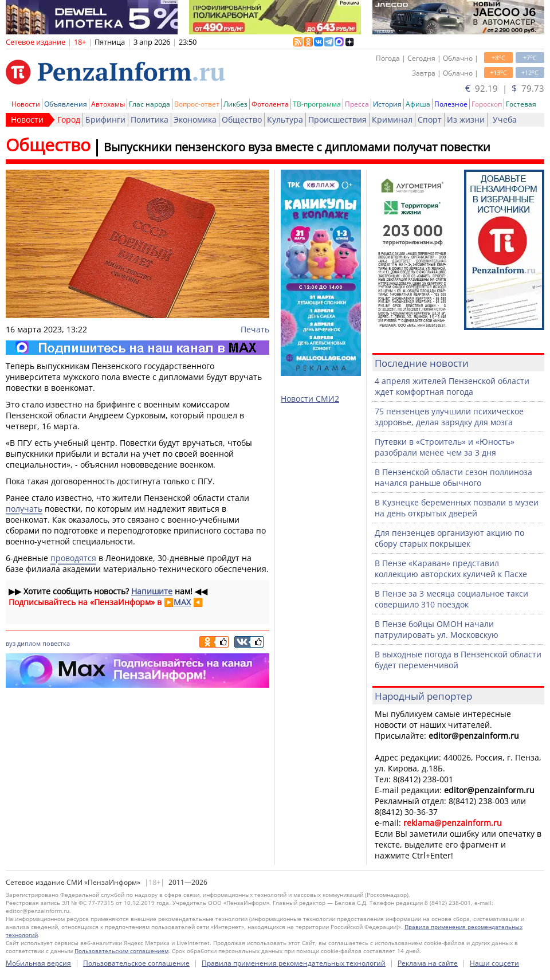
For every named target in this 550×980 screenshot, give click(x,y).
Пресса (357, 104)
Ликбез (235, 104)
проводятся (73, 558)
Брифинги (105, 119)
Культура (285, 119)
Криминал (392, 119)
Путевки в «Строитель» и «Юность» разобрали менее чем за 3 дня (445, 447)
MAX (182, 602)
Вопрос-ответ (197, 104)
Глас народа (150, 104)
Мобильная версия (38, 963)
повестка (56, 643)
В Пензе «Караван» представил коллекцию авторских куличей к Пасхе (451, 569)
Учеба (505, 119)
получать (24, 509)
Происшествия (337, 119)
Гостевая (521, 104)
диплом (29, 643)
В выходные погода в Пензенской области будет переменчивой (458, 660)
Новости (26, 104)
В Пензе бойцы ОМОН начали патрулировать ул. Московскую (437, 629)
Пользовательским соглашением (121, 951)
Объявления (66, 104)
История (387, 104)
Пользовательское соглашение (136, 963)
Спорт (430, 119)
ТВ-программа (317, 104)
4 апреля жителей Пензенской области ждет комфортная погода (452, 386)
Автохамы (108, 104)
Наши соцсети (494, 963)
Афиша (418, 104)
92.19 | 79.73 (505, 88)
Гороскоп (487, 104)
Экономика (195, 119)
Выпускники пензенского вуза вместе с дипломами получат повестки (297, 147)
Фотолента (270, 104)
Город (69, 119)
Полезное (451, 104)
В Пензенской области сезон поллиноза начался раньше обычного (453, 477)
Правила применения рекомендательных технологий (294, 963)
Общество (242, 119)
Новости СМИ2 (310, 399)
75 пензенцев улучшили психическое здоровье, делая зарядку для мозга (449, 417)
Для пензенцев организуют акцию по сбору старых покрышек (449, 538)
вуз (11, 643)
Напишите (152, 591)
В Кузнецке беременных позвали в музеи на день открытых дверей (457, 508)
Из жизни (466, 119)
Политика (150, 119)
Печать (255, 329)
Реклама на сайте (428, 963)
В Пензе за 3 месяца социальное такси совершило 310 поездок (451, 599)
